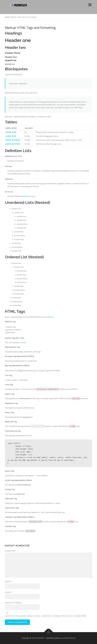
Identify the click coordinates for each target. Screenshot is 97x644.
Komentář (11, 551)
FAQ (52, 317)
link (24, 342)
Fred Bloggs (13, 140)
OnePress (50, 638)
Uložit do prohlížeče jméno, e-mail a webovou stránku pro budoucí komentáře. (46, 616)
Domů (7, 17)
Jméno (9, 582)
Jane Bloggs (13, 144)
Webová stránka (13, 603)
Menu (90, 5)
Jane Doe (11, 136)
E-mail (9, 592)
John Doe (11, 132)
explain (26, 196)
